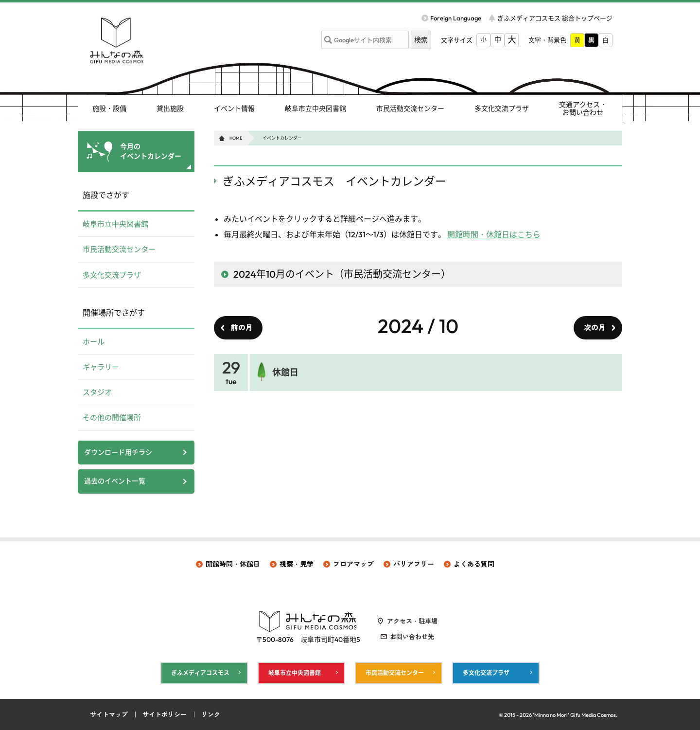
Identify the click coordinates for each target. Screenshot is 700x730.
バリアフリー (414, 564)
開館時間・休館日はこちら (494, 234)
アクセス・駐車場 (412, 621)
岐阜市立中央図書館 (315, 108)
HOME (236, 138)
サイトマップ (109, 714)
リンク (211, 714)
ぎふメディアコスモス (200, 673)
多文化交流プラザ (502, 108)
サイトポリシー (165, 714)
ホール (94, 342)
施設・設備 (109, 108)
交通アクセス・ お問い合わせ (583, 109)
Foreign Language (456, 18)
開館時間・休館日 (233, 564)
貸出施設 (170, 108)
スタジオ (97, 392)
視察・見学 (297, 564)
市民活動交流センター (410, 108)
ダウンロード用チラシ (118, 452)
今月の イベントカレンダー (151, 151)
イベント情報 (234, 108)
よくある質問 (474, 564)
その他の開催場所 (112, 418)
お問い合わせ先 (412, 637)
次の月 (595, 328)
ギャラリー (101, 367)
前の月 (242, 328)
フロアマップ (353, 564)
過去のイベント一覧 (115, 481)
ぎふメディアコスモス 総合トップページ (555, 18)
